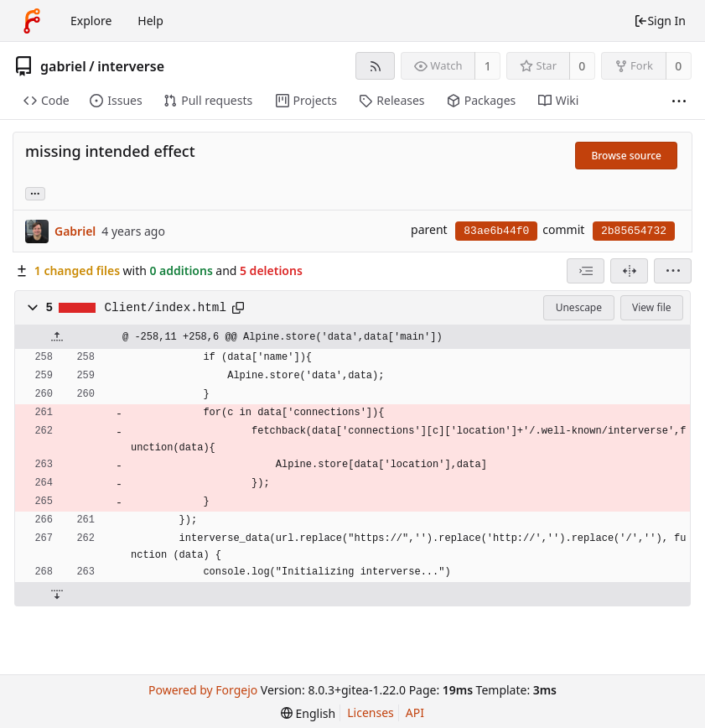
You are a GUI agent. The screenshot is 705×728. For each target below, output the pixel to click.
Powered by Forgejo (203, 690)
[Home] (32, 21)
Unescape (579, 307)
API (415, 712)
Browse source (626, 156)
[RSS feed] (375, 66)
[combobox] (586, 271)
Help (150, 21)
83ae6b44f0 (496, 231)
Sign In (660, 21)
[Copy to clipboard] (238, 308)
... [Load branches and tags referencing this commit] (35, 192)
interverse (131, 66)
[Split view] (629, 271)
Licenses (371, 712)
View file (651, 307)
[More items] (679, 101)
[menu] (673, 271)
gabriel (63, 66)
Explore (91, 21)
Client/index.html (166, 308)
